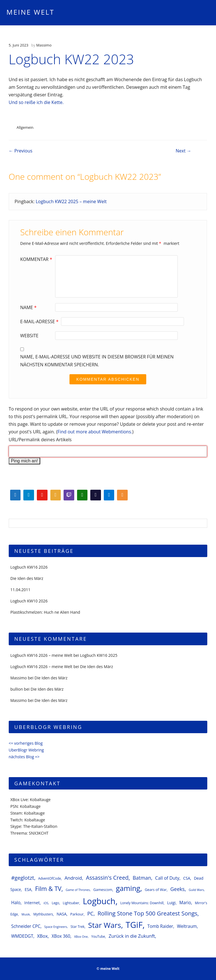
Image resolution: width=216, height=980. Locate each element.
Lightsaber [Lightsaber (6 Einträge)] (71, 903)
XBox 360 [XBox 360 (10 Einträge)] (61, 936)
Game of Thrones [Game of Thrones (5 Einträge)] (78, 890)
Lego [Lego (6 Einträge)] (56, 903)
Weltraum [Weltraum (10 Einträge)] (187, 926)
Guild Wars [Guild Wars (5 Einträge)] (196, 890)
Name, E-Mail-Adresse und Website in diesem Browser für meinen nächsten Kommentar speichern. (97, 361)
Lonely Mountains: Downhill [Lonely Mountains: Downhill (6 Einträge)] (142, 903)
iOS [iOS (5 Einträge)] (46, 903)
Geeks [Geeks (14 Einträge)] (178, 889)
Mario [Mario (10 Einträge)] (185, 903)
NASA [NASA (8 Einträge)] (61, 914)
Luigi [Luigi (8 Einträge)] (171, 903)
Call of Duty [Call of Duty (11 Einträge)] (167, 878)
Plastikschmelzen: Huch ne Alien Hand (45, 612)
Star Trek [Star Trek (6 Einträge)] (78, 926)
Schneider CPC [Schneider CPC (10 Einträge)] (26, 926)
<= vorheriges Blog (26, 743)
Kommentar (37, 259)
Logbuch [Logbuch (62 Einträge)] (99, 901)
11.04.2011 (20, 590)
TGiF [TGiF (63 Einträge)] (134, 925)
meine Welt (31, 12)
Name (29, 307)
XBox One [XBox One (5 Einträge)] (81, 937)
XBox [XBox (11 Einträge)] (42, 936)
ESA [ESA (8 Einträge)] (28, 889)
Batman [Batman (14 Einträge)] (142, 878)
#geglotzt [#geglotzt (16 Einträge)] (23, 878)
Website (29, 336)
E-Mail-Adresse (40, 322)
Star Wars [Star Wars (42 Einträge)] (104, 925)
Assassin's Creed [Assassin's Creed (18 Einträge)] (107, 878)
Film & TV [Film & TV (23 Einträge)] (48, 889)
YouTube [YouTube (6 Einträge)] (98, 936)
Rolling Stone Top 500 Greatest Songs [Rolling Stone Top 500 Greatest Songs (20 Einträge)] (148, 913)
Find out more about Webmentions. (95, 432)
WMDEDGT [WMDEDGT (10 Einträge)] (22, 936)
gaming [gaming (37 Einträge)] (128, 888)
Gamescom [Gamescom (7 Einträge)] (103, 890)
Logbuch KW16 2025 (99, 655)
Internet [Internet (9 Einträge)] (32, 903)
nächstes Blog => (24, 757)
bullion (17, 689)
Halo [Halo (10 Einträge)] (16, 903)
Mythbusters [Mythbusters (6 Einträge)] (43, 914)
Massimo (44, 45)
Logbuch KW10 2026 (29, 601)
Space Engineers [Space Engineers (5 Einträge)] (56, 927)
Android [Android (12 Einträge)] (73, 878)
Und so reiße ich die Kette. (36, 102)
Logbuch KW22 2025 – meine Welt (71, 201)
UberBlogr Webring (26, 750)
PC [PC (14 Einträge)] (90, 914)
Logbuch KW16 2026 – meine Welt (41, 655)
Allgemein (25, 127)
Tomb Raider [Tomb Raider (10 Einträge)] (160, 926)
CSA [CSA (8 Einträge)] (187, 878)
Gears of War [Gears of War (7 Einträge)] (156, 890)
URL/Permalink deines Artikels (40, 440)
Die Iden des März (27, 578)
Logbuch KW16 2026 (29, 567)
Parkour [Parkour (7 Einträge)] (77, 914)
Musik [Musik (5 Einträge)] (26, 914)
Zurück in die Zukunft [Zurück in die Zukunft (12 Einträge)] (132, 936)
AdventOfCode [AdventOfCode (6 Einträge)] (50, 878)
